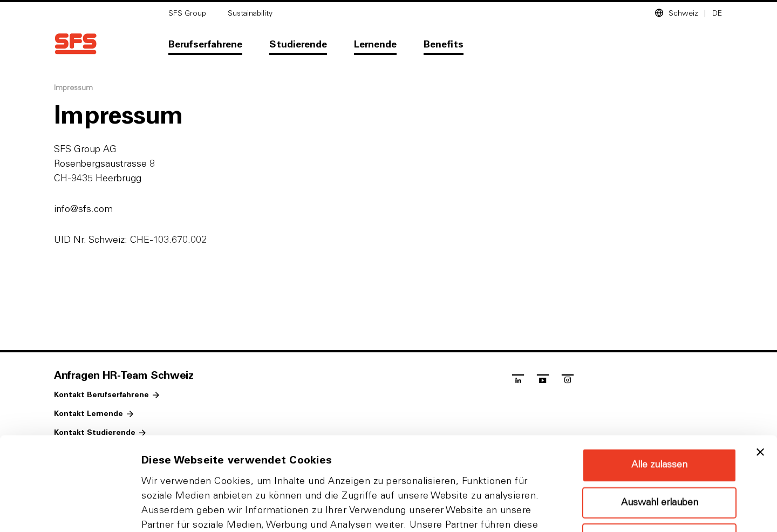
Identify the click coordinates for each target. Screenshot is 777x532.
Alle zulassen (659, 378)
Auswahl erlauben (660, 415)
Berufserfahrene (205, 45)
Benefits (444, 45)
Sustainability (250, 13)
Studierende (298, 45)
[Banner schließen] (760, 365)
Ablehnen (659, 452)
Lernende (375, 45)
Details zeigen (574, 511)
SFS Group (187, 13)
